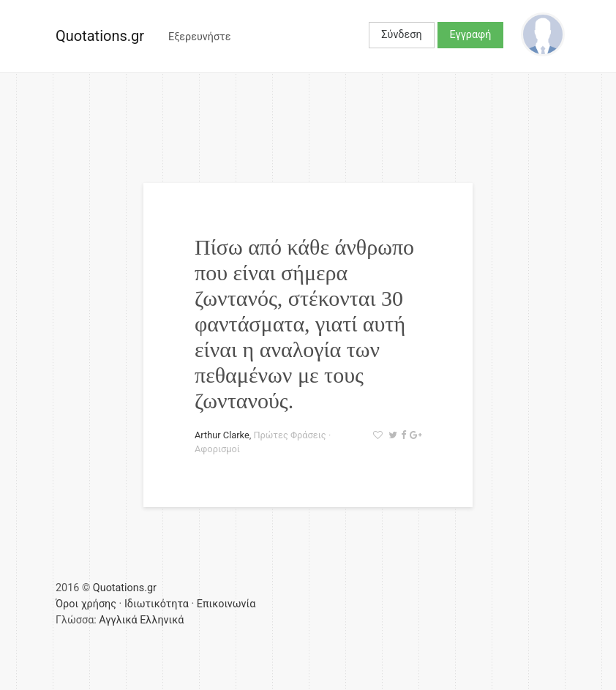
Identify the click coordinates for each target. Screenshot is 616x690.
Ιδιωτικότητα (157, 604)
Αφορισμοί (217, 449)
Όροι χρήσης (86, 604)
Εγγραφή (471, 35)
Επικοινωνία (226, 604)
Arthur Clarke (222, 435)
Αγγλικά (118, 620)
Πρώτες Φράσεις (289, 435)
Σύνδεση (401, 35)
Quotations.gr (100, 36)
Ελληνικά (162, 620)
